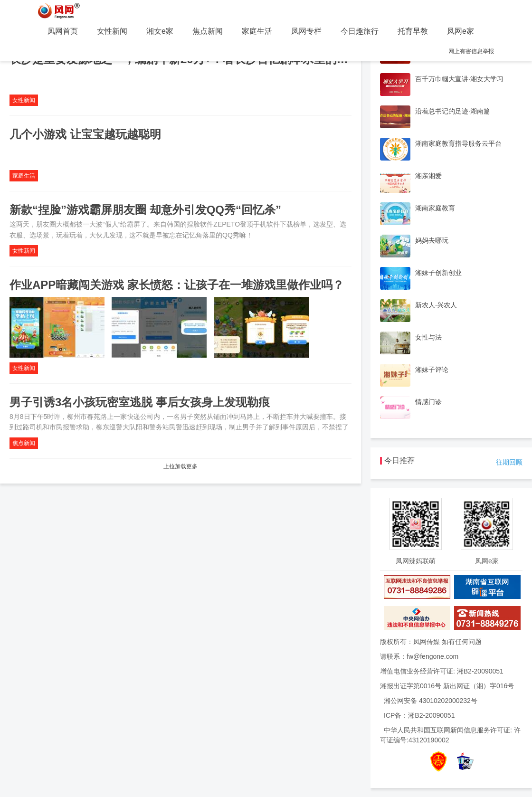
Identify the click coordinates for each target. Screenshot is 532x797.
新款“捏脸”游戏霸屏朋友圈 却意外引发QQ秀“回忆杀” (145, 210)
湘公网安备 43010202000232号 (431, 701)
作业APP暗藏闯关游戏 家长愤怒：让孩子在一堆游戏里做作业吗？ (177, 285)
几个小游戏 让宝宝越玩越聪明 (85, 134)
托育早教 (413, 31)
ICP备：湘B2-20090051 (419, 715)
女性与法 (428, 337)
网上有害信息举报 (471, 51)
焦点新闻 (208, 31)
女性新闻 (112, 31)
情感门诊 (428, 402)
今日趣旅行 (360, 31)
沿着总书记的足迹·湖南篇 (453, 111)
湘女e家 (160, 31)
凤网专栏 (306, 31)
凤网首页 (63, 31)
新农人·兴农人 (436, 305)
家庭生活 (257, 31)
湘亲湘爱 (428, 176)
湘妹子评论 (432, 370)
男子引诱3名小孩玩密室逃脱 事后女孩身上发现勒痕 (140, 402)
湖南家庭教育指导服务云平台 (458, 143)
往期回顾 (509, 462)
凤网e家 (461, 31)
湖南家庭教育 (435, 208)
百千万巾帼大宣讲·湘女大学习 (459, 79)
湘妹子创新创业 (438, 273)
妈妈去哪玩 (432, 240)
